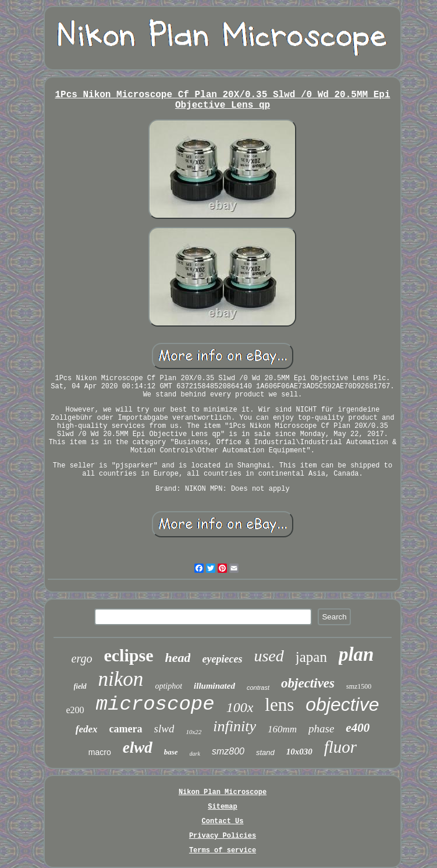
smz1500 (359, 686)
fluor (340, 747)
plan (356, 654)
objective (342, 704)
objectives (308, 683)
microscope (155, 704)
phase (321, 729)
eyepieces (222, 659)
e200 (75, 710)
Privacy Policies (223, 836)
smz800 (228, 751)
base (171, 752)
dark (195, 754)
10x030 (299, 752)
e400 (358, 728)
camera (126, 729)
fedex (87, 729)
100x (240, 707)
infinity (235, 726)
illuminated (214, 686)
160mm (282, 729)
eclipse (128, 655)
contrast (258, 688)
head (177, 658)
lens (279, 705)
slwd (164, 729)
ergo (82, 658)
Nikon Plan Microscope (223, 792)
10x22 (193, 732)
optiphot (168, 686)
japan (311, 657)
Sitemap (222, 807)
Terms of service (223, 851)
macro (100, 752)
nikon (121, 679)
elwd (138, 747)
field (80, 686)
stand (265, 752)
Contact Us (222, 821)
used (269, 656)
